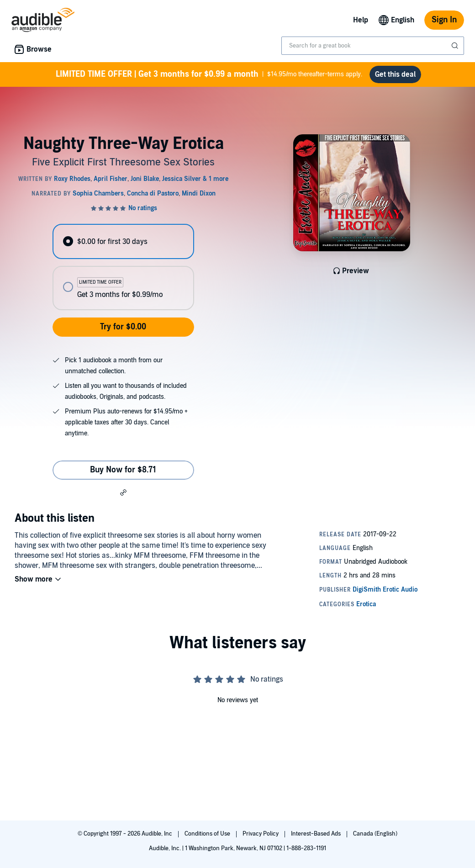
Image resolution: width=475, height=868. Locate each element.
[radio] (123, 241)
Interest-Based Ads (317, 834)
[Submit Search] (456, 46)
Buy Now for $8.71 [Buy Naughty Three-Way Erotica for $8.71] (123, 470)
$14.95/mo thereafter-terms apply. (209, 74)
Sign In (444, 20)
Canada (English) (375, 834)
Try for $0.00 (123, 327)
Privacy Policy (261, 834)
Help (361, 20)
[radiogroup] (123, 267)
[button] (123, 492)
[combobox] (373, 46)
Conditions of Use (208, 834)
